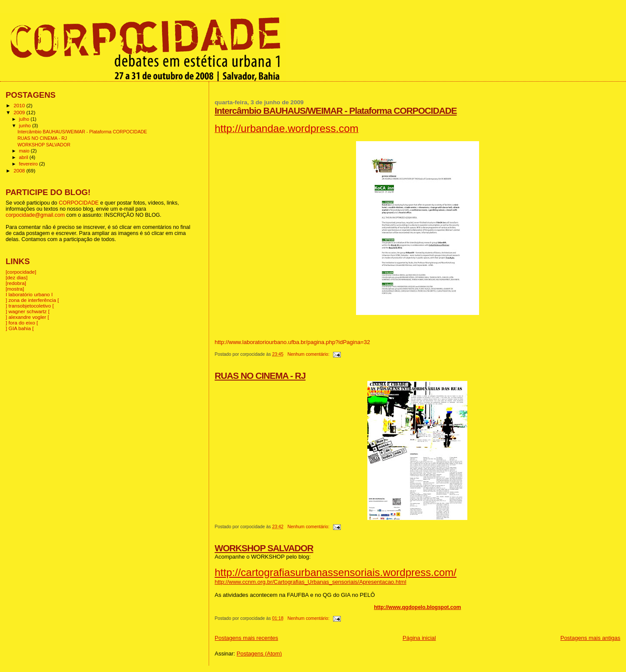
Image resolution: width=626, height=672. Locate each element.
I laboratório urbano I (29, 294)
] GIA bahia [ (20, 328)
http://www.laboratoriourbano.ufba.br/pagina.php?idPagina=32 (292, 342)
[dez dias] (17, 277)
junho (26, 126)
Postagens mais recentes (246, 638)
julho (25, 119)
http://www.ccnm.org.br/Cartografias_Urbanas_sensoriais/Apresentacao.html (311, 582)
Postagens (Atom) (259, 654)
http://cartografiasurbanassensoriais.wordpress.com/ (336, 572)
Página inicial (419, 638)
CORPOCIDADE (79, 203)
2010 (20, 105)
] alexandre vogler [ (27, 317)
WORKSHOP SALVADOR (264, 548)
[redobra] (16, 283)
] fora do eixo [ (22, 323)
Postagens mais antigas (590, 638)
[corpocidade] (21, 272)
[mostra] (15, 289)
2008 (20, 170)
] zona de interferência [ (32, 300)
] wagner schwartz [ (28, 311)
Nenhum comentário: (309, 354)
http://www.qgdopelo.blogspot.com (417, 607)
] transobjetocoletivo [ (30, 306)
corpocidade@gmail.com (35, 215)
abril (24, 157)
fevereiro (29, 164)
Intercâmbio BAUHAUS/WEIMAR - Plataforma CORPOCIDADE (336, 111)
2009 (20, 112)
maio (25, 151)
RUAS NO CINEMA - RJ (260, 376)
